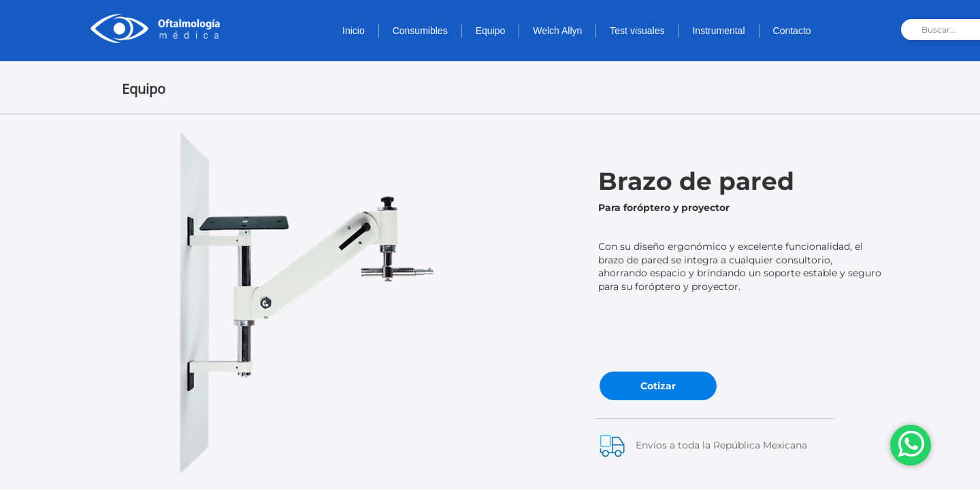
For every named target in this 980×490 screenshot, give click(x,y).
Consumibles (420, 31)
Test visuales (637, 31)
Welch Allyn (557, 31)
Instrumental (718, 31)
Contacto (792, 31)
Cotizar (658, 386)
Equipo (491, 31)
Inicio (354, 31)
